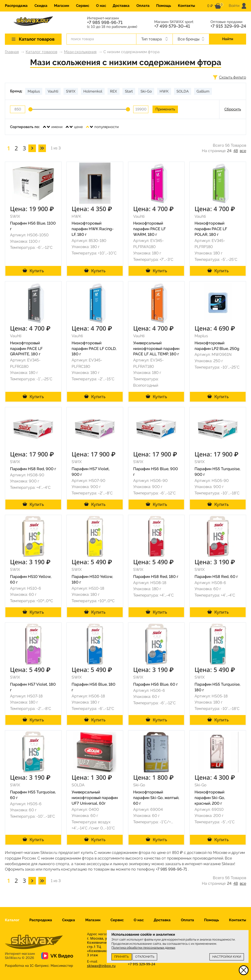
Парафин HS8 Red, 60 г (216, 577)
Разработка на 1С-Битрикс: (39, 966)
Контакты (186, 6)
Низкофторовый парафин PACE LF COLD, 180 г (94, 349)
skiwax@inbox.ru (101, 966)
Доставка (121, 6)
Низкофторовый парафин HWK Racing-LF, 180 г (93, 229)
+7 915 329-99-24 (228, 26)
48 (236, 151)
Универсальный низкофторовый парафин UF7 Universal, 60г (95, 798)
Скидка (41, 6)
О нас (101, 6)
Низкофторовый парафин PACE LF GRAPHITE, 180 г (26, 349)
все (243, 151)
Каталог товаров (41, 52)
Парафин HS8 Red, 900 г (33, 469)
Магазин (62, 6)
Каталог (12, 920)
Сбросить (233, 109)
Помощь (164, 6)
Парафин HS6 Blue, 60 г (156, 684)
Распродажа (16, 6)
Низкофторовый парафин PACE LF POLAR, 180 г (211, 229)
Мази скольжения (80, 52)
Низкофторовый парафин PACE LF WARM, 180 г (149, 229)
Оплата (143, 6)
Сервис (83, 6)
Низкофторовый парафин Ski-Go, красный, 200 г (210, 798)
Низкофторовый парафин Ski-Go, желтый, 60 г (156, 798)
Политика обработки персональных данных (143, 948)
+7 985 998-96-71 (105, 23)
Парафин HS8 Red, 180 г (156, 577)
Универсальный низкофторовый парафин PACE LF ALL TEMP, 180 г (156, 349)
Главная (12, 52)
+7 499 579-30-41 (172, 26)
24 (229, 151)
